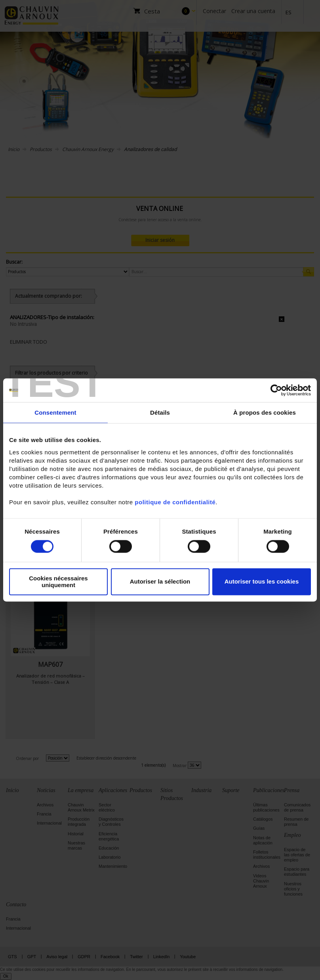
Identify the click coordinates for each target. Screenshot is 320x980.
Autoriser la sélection (160, 582)
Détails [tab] (160, 412)
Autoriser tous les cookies (262, 582)
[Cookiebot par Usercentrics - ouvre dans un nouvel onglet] (276, 390)
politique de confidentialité (175, 502)
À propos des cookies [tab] (265, 412)
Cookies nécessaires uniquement (58, 582)
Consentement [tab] (55, 412)
